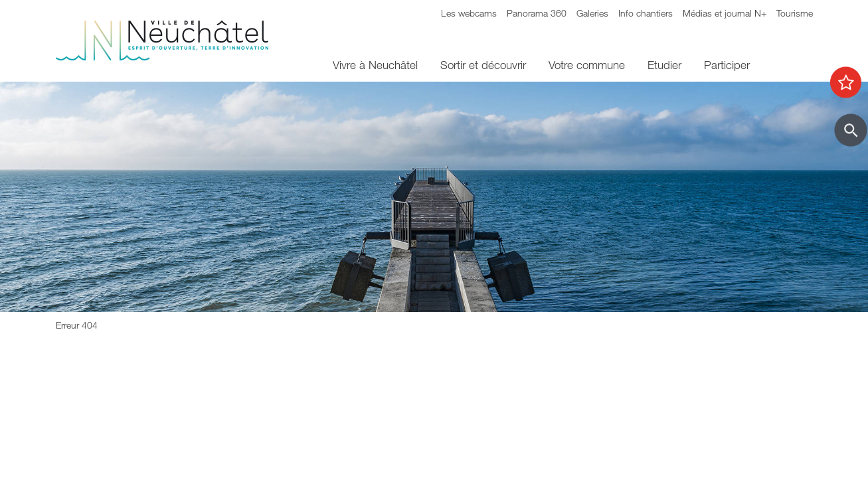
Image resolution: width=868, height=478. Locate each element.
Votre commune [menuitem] (587, 65)
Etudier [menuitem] (664, 65)
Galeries (592, 13)
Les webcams (469, 13)
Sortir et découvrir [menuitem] (483, 65)
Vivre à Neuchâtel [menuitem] (375, 65)
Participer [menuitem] (727, 65)
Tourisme (795, 13)
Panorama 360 (537, 13)
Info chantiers (646, 13)
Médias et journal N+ (725, 13)
